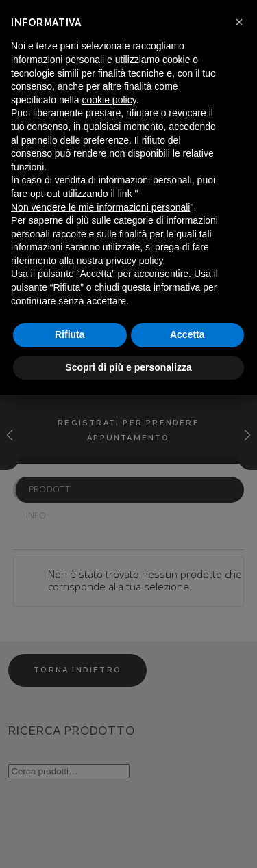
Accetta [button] (187, 334)
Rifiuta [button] (70, 334)
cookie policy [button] (109, 100)
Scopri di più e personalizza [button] (128, 367)
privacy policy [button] (135, 261)
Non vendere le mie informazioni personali (100, 207)
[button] (239, 22)
